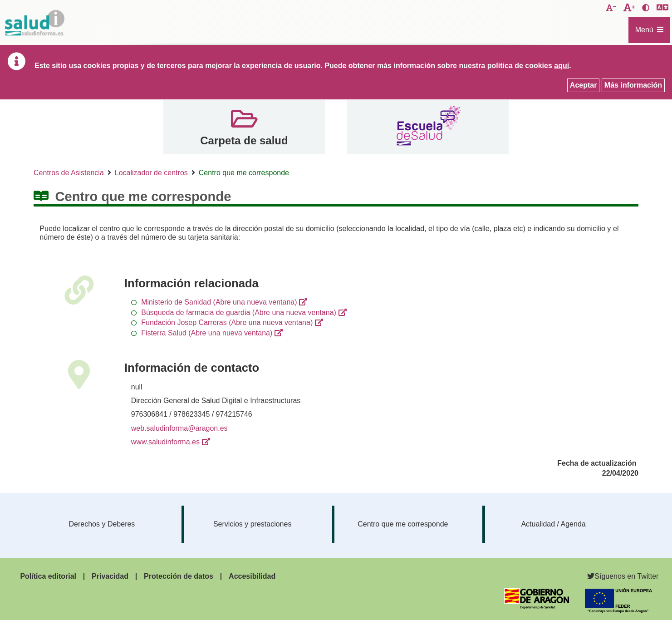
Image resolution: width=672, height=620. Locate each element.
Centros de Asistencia (69, 173)
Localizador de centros (151, 173)
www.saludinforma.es (165, 442)
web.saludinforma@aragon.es (179, 428)
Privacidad (110, 576)
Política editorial (48, 576)
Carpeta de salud (244, 140)
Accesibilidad (252, 576)
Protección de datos (179, 576)
